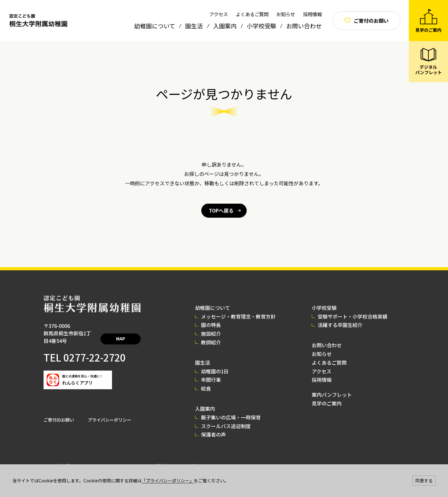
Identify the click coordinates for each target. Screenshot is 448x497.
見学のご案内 (327, 403)
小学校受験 (261, 26)
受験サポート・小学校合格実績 (352, 316)
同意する (424, 480)
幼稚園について (155, 26)
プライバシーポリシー (110, 412)
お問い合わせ (304, 26)
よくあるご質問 (252, 14)
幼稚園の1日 (215, 371)
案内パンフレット (332, 395)
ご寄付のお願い (59, 412)
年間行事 (211, 380)
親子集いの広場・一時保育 (231, 417)
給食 (206, 388)
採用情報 (312, 14)
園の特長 (211, 325)
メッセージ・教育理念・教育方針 (238, 316)
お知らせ (286, 14)
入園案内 (225, 26)
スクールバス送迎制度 (226, 426)
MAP (127, 334)
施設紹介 (211, 334)
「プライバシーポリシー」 (168, 480)
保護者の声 (213, 434)
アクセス (219, 14)
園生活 (194, 26)
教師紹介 (211, 342)
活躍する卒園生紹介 (340, 325)
